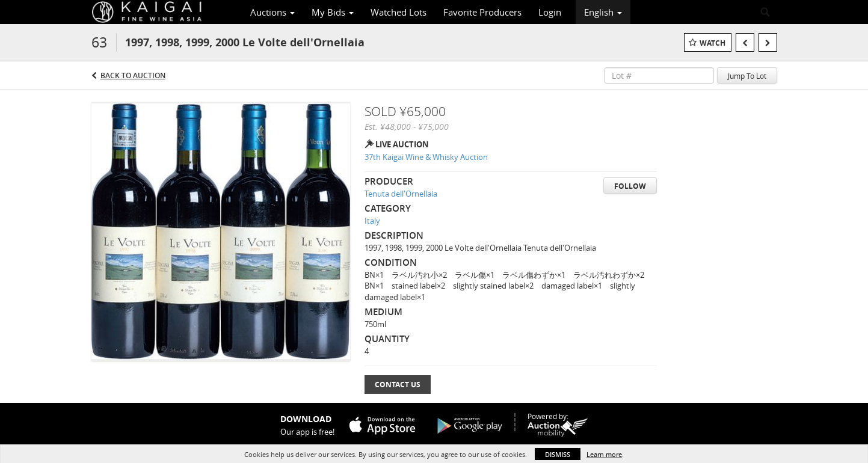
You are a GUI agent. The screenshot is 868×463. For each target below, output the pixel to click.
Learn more (604, 454)
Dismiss (558, 454)
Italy (372, 221)
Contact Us (398, 385)
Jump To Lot (747, 76)
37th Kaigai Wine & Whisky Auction (426, 157)
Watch (713, 43)
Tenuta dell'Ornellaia (401, 194)
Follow (630, 186)
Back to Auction (133, 75)
